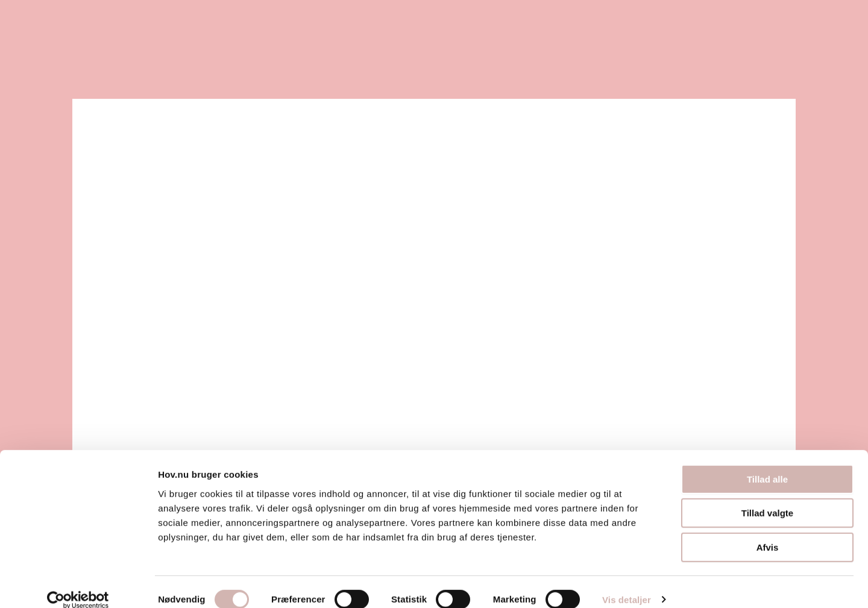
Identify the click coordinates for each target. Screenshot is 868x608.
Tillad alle (767, 464)
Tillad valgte (767, 498)
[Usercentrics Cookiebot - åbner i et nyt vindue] (78, 584)
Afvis (768, 532)
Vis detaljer (627, 584)
